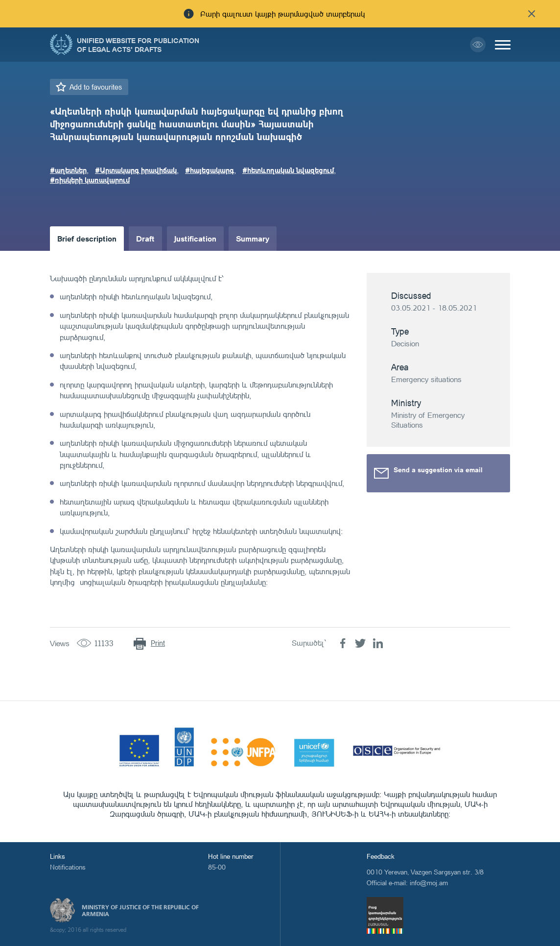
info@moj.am (429, 883)
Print (158, 643)
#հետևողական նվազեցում (288, 170)
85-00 (217, 867)
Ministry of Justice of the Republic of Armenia (140, 911)
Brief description (87, 238)
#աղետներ (68, 170)
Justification (195, 238)
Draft (145, 238)
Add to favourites (96, 87)
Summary (253, 238)
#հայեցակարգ (210, 170)
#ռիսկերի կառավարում (90, 180)
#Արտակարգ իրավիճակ (136, 170)
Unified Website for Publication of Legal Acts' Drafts (138, 45)
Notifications (68, 867)
